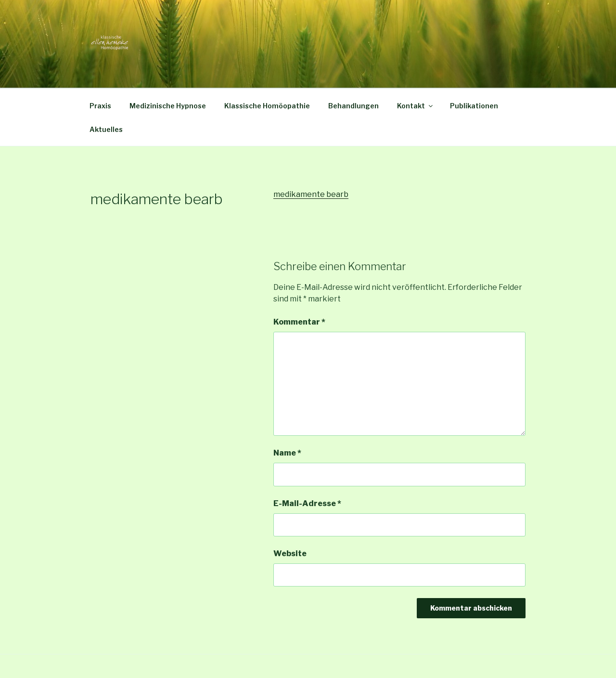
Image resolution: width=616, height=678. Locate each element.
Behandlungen (353, 106)
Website (290, 554)
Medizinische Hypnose (168, 106)
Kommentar (299, 322)
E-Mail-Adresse (307, 503)
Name (287, 453)
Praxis (100, 106)
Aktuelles (106, 129)
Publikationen (474, 106)
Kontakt (416, 106)
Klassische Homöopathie (267, 106)
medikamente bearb (311, 194)
